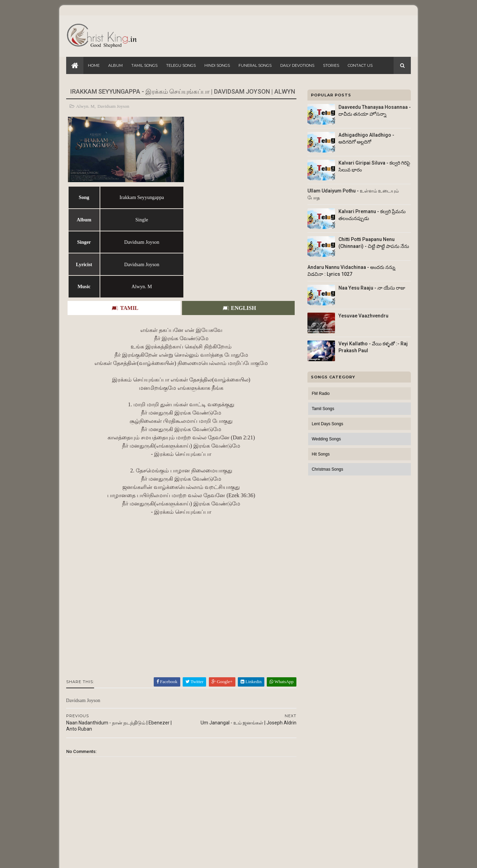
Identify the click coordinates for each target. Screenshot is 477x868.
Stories (331, 65)
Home (94, 65)
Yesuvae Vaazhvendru (363, 316)
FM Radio (321, 394)
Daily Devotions (297, 65)
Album (115, 65)
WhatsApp (277, 610)
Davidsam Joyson (113, 106)
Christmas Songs (327, 469)
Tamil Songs (144, 65)
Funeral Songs (255, 65)
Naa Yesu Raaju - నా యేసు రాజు (372, 288)
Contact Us (360, 65)
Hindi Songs (217, 65)
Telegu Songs (181, 65)
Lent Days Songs (327, 424)
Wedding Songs (326, 439)
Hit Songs (321, 454)
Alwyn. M (85, 106)
